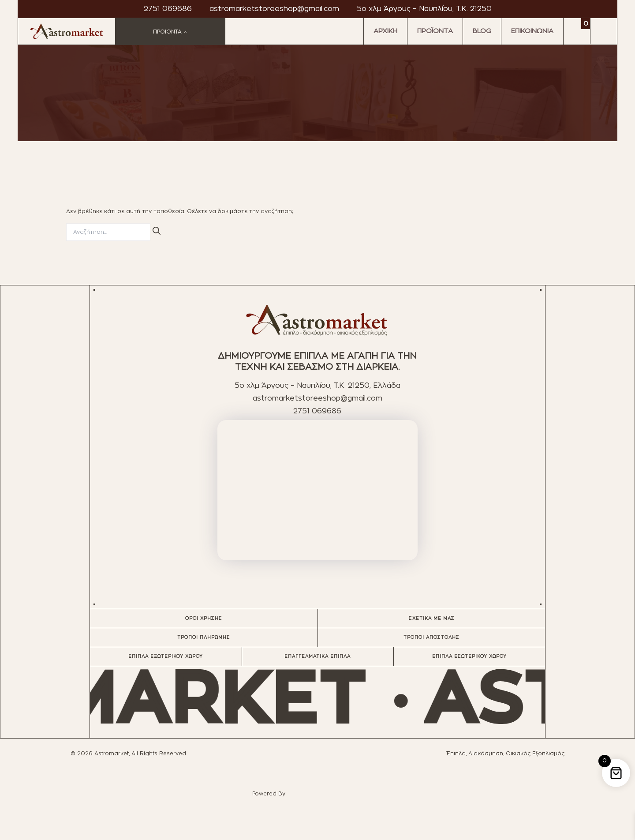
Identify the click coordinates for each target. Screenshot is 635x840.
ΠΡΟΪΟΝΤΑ (435, 31)
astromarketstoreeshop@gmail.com (274, 9)
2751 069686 (168, 9)
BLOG (482, 31)
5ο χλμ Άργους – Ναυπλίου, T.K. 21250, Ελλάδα (317, 386)
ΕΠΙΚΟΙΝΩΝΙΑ (532, 31)
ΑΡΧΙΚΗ (385, 31)
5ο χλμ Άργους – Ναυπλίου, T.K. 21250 (424, 9)
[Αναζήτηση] (157, 231)
